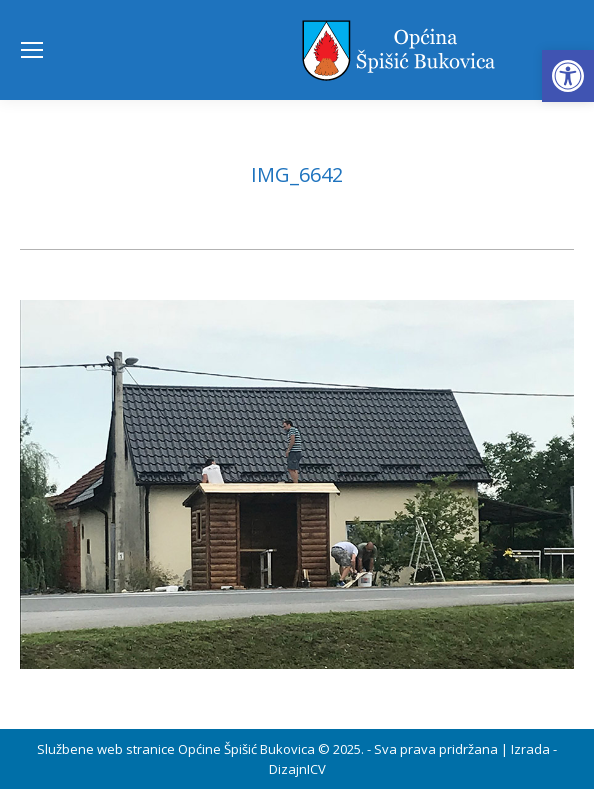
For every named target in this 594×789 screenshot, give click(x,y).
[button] (568, 76)
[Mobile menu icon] (32, 50)
